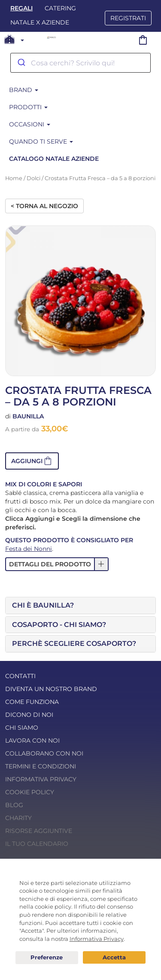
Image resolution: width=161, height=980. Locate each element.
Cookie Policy (30, 792)
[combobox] (80, 63)
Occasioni (30, 124)
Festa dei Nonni (29, 549)
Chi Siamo (22, 728)
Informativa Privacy (41, 779)
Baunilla (28, 416)
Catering (60, 8)
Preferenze (47, 958)
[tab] (80, 605)
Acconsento (114, 957)
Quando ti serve (41, 141)
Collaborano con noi (44, 753)
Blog (14, 805)
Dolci (33, 178)
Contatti (20, 676)
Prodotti (28, 107)
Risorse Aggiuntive (39, 831)
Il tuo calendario (37, 844)
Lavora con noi (32, 740)
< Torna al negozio (44, 206)
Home (14, 178)
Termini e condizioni (41, 766)
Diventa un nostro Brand (51, 689)
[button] (32, 461)
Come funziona (32, 702)
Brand (24, 90)
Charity (18, 818)
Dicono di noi (29, 715)
